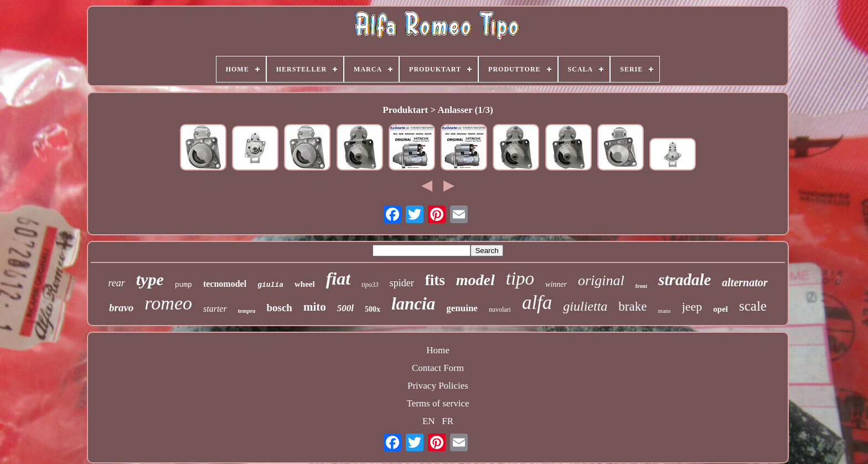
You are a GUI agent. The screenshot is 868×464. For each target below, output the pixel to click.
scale (753, 306)
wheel (305, 284)
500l (345, 308)
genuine (462, 308)
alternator (745, 282)
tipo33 (370, 285)
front (641, 286)
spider (402, 283)
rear (116, 283)
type (150, 279)
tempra (247, 311)
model (476, 280)
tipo (520, 279)
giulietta (585, 306)
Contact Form (438, 368)
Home (438, 350)
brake (632, 306)
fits (435, 280)
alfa (537, 303)
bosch (279, 308)
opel (720, 309)
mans (664, 311)
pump (184, 285)
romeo (168, 303)
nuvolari (500, 310)
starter (215, 309)
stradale (684, 280)
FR (448, 421)
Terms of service (438, 403)
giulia (270, 285)
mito (315, 307)
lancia (413, 304)
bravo (121, 308)
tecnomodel (225, 284)
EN (429, 421)
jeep (692, 306)
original (601, 280)
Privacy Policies (438, 386)
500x (373, 309)
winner (556, 284)
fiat (338, 279)
